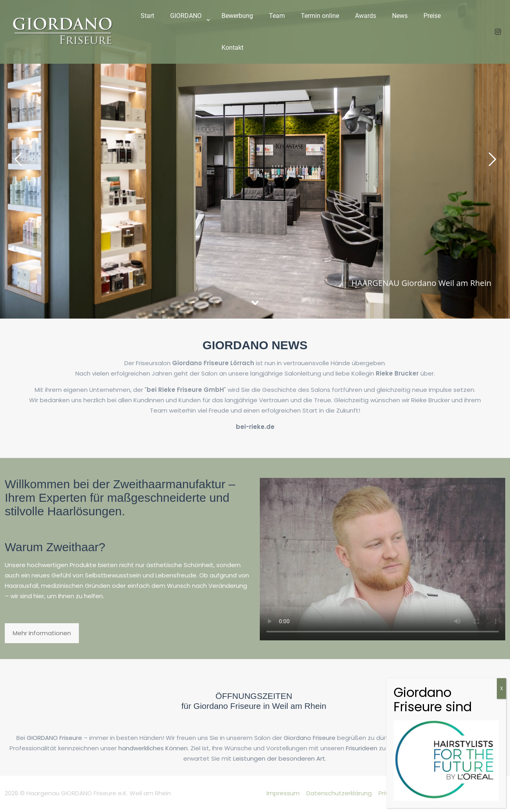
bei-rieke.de (255, 427)
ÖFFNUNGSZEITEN (254, 696)
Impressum (283, 793)
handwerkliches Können (153, 748)
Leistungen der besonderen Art (279, 758)
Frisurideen (362, 748)
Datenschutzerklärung (339, 793)
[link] (188, 36)
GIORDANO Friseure (54, 738)
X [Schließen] (501, 688)
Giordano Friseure (310, 738)
